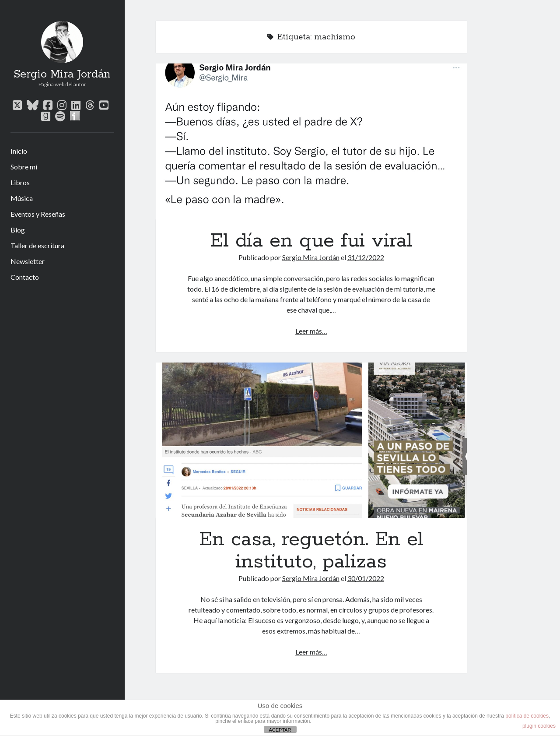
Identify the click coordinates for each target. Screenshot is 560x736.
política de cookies (527, 716)
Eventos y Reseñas (38, 214)
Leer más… (311, 331)
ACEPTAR (280, 730)
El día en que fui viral (311, 141)
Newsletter (28, 261)
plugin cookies (539, 726)
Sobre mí (24, 167)
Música (22, 198)
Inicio (19, 151)
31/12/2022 (366, 257)
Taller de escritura (37, 245)
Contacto (25, 277)
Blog (18, 230)
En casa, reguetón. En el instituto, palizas (311, 440)
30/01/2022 (366, 578)
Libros (20, 182)
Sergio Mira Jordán (62, 74)
